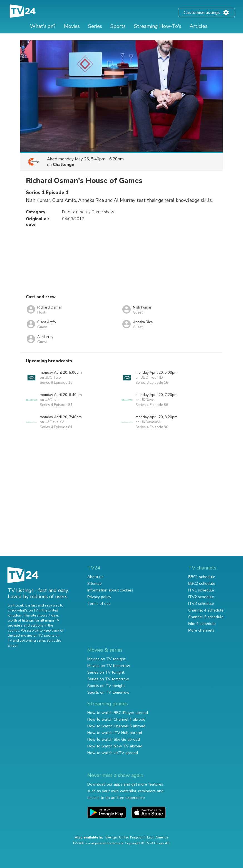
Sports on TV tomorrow (108, 692)
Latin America (158, 837)
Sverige (111, 837)
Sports (118, 26)
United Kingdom (132, 837)
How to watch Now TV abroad (115, 746)
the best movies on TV (25, 635)
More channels (201, 630)
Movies (72, 26)
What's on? (43, 26)
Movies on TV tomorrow (109, 666)
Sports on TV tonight (106, 686)
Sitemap (95, 584)
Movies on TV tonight (106, 659)
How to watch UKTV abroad (113, 753)
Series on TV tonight (106, 672)
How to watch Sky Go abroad (114, 739)
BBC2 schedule (202, 584)
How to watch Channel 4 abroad (116, 719)
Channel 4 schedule (206, 610)
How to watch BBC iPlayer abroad (118, 713)
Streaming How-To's (158, 26)
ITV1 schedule (201, 590)
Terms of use (99, 604)
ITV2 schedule (201, 597)
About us (95, 577)
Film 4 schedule (202, 624)
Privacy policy (99, 597)
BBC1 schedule (202, 577)
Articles (199, 26)
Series (95, 26)
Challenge (64, 165)
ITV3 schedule (201, 604)
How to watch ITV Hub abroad (115, 733)
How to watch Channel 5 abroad (116, 726)
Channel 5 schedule (206, 617)
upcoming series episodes (41, 640)
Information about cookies (110, 590)
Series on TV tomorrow (108, 679)
